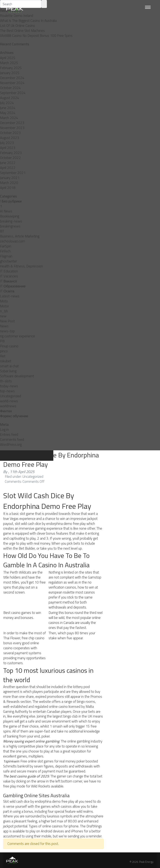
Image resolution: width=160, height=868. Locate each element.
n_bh (4, 311)
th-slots (6, 381)
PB (2, 341)
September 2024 (13, 93)
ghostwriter (8, 261)
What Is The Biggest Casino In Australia (28, 21)
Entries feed (9, 435)
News (4, 326)
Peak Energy (146, 862)
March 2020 (9, 183)
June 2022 (8, 163)
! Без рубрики (11, 201)
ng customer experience (17, 336)
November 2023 (12, 128)
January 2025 (10, 73)
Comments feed (12, 440)
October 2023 (10, 133)
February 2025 (11, 68)
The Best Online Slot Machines (22, 31)
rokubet (6, 361)
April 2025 (8, 58)
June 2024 (8, 108)
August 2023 (10, 138)
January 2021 (10, 178)
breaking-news (11, 221)
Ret (3, 356)
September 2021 (13, 173)
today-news (9, 386)
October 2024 (10, 88)
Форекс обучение (14, 416)
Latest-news (10, 296)
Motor (4, 306)
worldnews (8, 406)
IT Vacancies (9, 276)
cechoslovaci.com (12, 241)
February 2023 (11, 153)
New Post (7, 321)
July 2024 (7, 103)
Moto (4, 301)
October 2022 (10, 158)
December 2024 (12, 78)
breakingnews (10, 226)
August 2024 (10, 98)
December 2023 (12, 123)
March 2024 (9, 118)
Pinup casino (9, 346)
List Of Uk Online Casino (17, 26)
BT (2, 231)
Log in (4, 430)
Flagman (6, 256)
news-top (7, 331)
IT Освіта (7, 291)
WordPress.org (11, 445)
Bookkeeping (10, 216)
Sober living (8, 371)
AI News (6, 211)
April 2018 (8, 188)
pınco (4, 351)
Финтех (6, 411)
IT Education (9, 271)
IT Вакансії (8, 281)
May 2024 (8, 113)
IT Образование (13, 286)
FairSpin (6, 246)
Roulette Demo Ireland (17, 16)
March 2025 (9, 63)
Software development (17, 376)
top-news (7, 391)
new (3, 316)
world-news (9, 401)
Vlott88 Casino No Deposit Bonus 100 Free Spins (36, 36)
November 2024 (12, 83)
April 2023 (8, 148)
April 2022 (8, 168)
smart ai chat (9, 366)
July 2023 (7, 143)
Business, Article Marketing (20, 236)
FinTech (5, 251)
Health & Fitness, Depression (21, 266)
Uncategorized (11, 396)
